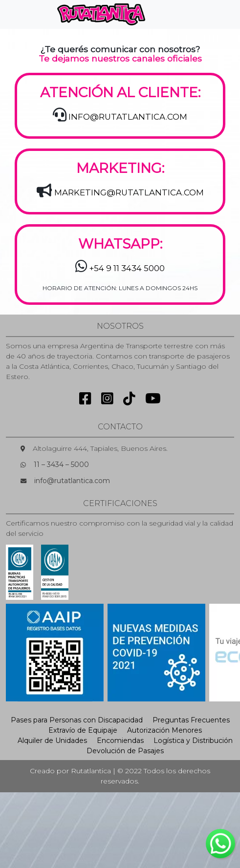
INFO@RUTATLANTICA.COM (128, 117)
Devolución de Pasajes (125, 751)
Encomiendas (120, 741)
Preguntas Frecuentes (191, 720)
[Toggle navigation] (169, 14)
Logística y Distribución (193, 741)
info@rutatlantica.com (72, 481)
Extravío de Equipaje (83, 730)
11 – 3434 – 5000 (61, 465)
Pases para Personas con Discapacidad (77, 720)
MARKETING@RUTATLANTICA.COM (129, 192)
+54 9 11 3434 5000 (127, 268)
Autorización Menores (164, 730)
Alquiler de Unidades (52, 741)
